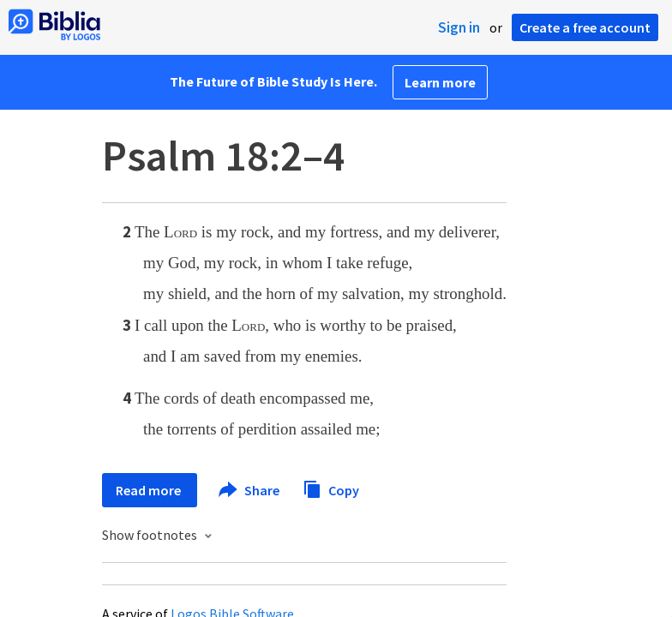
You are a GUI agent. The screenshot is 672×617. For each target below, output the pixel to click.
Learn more (440, 82)
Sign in (459, 27)
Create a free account (585, 27)
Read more (150, 490)
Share (250, 490)
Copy (331, 488)
